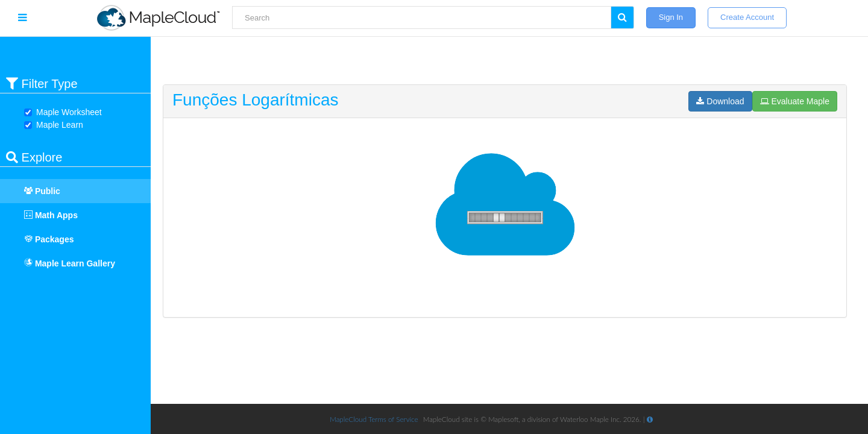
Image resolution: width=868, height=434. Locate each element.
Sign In (671, 17)
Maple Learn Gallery (70, 263)
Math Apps (45, 215)
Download (720, 101)
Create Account (747, 17)
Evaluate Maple (795, 101)
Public (36, 191)
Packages (43, 239)
